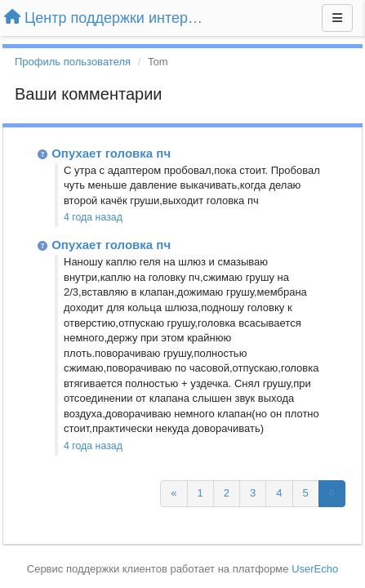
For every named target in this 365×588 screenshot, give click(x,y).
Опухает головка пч (111, 153)
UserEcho (315, 569)
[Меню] (337, 18)
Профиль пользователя (73, 62)
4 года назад (93, 217)
